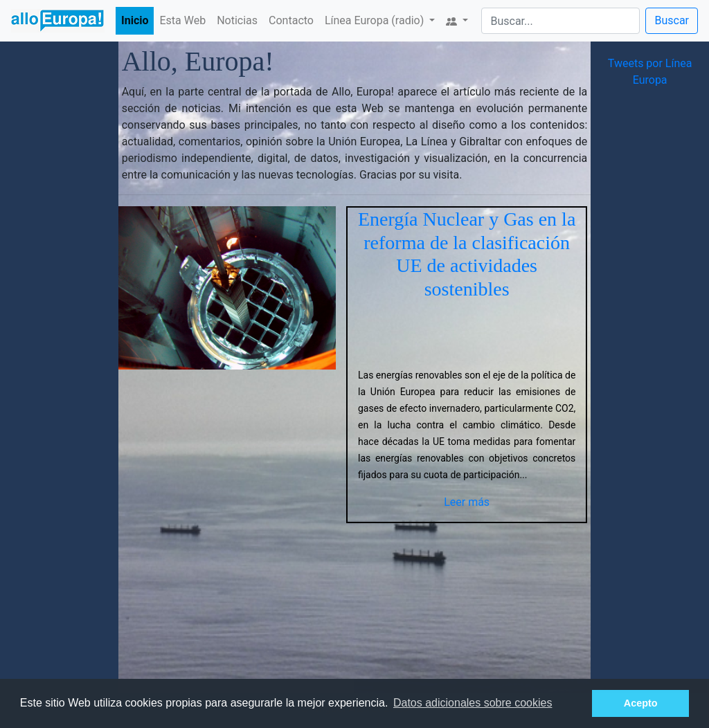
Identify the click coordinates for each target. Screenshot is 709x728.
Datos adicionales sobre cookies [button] (473, 703)
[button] (457, 21)
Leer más (467, 502)
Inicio (135, 20)
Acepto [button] (641, 703)
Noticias (237, 20)
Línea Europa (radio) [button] (376, 20)
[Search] (560, 21)
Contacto (291, 20)
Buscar (672, 20)
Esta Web (182, 20)
